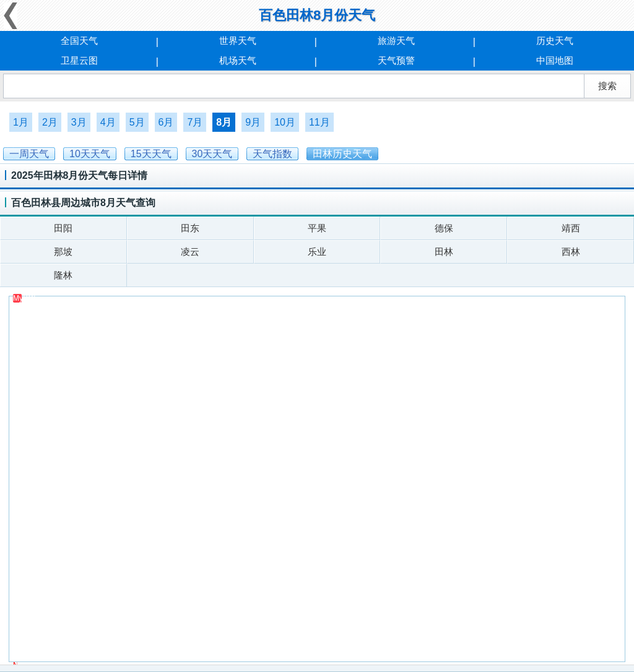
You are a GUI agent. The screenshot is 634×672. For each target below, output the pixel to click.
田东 (190, 228)
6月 (166, 122)
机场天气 (238, 60)
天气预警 (396, 60)
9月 (253, 122)
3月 (79, 122)
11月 (319, 122)
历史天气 (555, 41)
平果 (317, 228)
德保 (444, 228)
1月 (21, 122)
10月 (285, 122)
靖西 (571, 228)
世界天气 (238, 41)
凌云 (190, 252)
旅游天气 (396, 41)
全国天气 (79, 41)
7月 (195, 122)
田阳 (63, 228)
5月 (137, 122)
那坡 (63, 252)
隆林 (63, 275)
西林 (571, 252)
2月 (50, 122)
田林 (444, 252)
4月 (108, 122)
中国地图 (555, 60)
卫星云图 (79, 60)
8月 (224, 122)
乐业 (317, 252)
